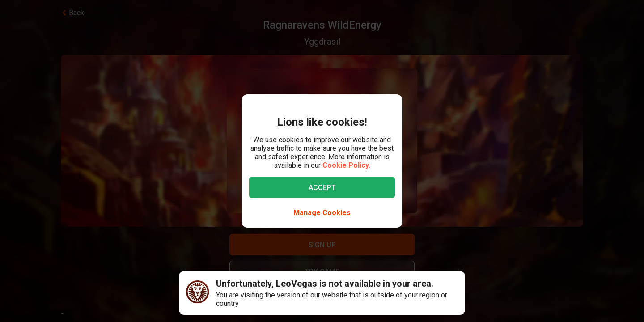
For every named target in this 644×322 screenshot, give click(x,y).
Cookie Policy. (346, 165)
